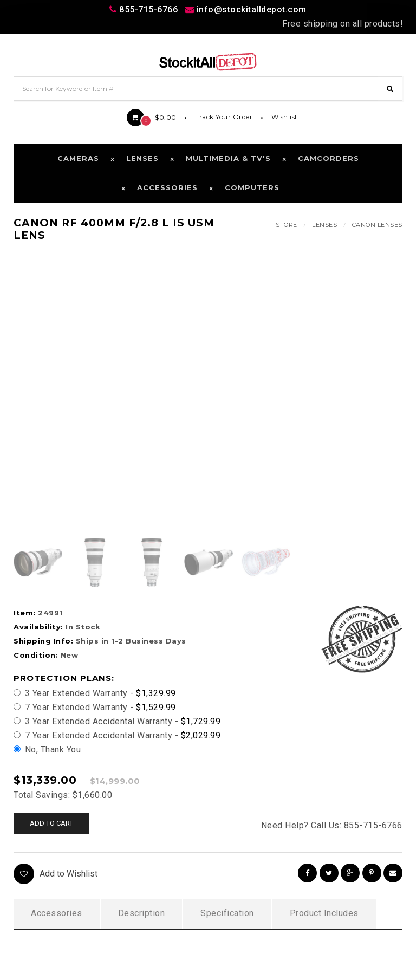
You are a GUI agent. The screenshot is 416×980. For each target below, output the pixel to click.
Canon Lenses (377, 225)
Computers (252, 187)
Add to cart (51, 823)
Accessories (167, 187)
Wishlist (285, 117)
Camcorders (329, 158)
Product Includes (324, 913)
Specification (227, 913)
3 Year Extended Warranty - (95, 693)
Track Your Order (224, 117)
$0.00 (152, 117)
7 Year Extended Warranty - (95, 707)
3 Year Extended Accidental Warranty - (117, 721)
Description (142, 913)
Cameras (78, 158)
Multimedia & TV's (228, 158)
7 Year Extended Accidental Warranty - (117, 735)
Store (287, 225)
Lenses (142, 158)
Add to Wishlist (56, 874)
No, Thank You (47, 749)
